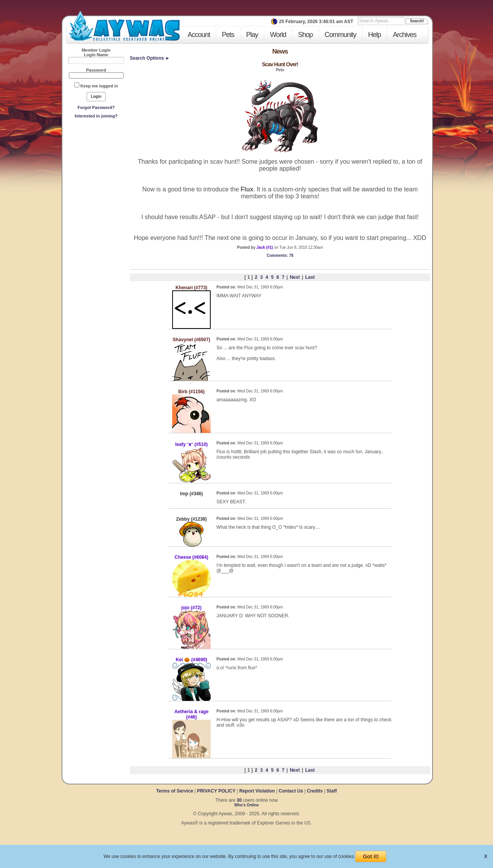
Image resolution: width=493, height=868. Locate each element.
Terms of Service (175, 791)
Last (310, 277)
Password (96, 70)
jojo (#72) (192, 608)
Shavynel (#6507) (191, 340)
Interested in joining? (96, 116)
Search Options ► (150, 58)
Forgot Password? (96, 107)
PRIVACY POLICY (216, 791)
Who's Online (246, 805)
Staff (332, 791)
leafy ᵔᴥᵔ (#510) (192, 444)
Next (295, 277)
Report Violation (257, 791)
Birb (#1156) (192, 392)
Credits (315, 791)
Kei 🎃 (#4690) (191, 660)
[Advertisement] (96, 178)
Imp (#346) (191, 494)
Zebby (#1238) (191, 519)
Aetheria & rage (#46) (192, 714)
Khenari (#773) (192, 288)
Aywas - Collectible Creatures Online (124, 26)
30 (239, 800)
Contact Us (291, 791)
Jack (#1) (265, 247)
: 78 (280, 256)
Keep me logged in (99, 86)
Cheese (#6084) (191, 557)
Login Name (96, 55)
